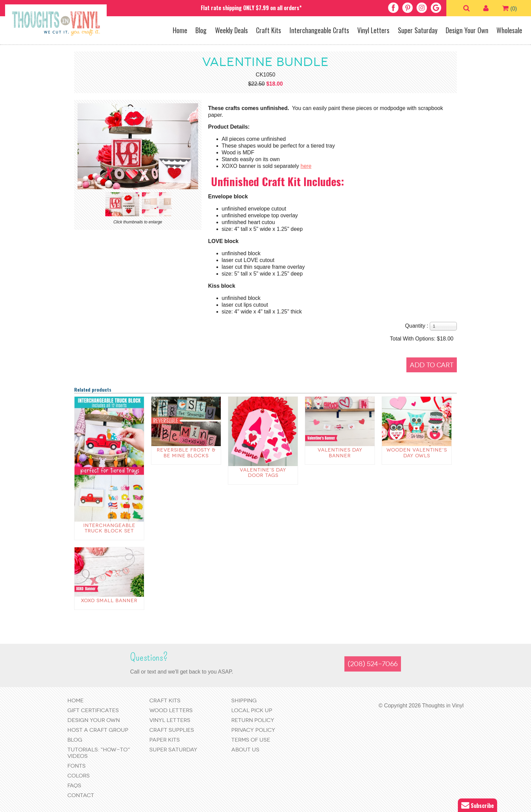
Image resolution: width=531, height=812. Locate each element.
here (306, 166)
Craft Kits (269, 30)
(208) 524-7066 (373, 664)
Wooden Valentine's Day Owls (417, 453)
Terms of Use (251, 740)
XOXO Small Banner (109, 601)
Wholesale (509, 30)
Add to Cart (432, 365)
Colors (79, 776)
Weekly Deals (231, 30)
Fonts (77, 766)
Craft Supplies (172, 730)
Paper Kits (165, 740)
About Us (245, 750)
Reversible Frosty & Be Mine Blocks (186, 453)
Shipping (244, 700)
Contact (81, 795)
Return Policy (253, 720)
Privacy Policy (253, 730)
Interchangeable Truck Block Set (109, 528)
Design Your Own (467, 30)
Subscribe (477, 805)
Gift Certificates (93, 710)
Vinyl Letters (373, 30)
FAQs (74, 785)
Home (180, 30)
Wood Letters (171, 710)
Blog (201, 30)
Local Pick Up (252, 710)
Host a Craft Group (98, 730)
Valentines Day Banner (340, 453)
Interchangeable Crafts (319, 30)
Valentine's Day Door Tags (263, 473)
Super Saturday (418, 30)
